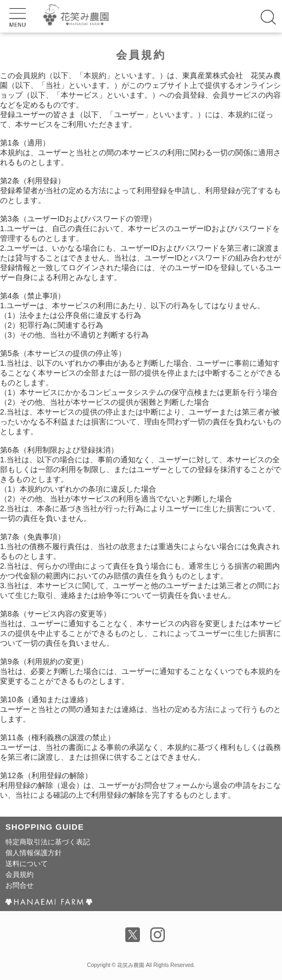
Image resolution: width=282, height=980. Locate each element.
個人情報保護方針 (34, 853)
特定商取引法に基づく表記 (48, 842)
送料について (27, 864)
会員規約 (20, 874)
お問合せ (20, 885)
